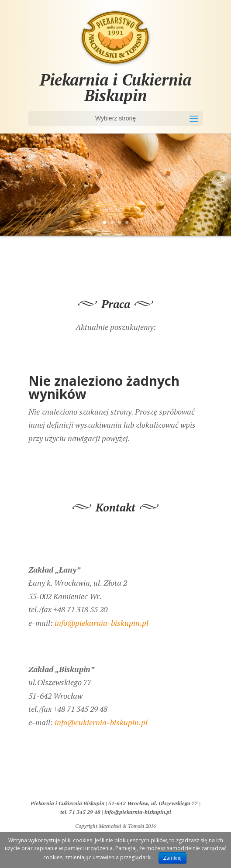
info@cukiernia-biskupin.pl (101, 722)
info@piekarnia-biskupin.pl (102, 623)
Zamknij (172, 858)
